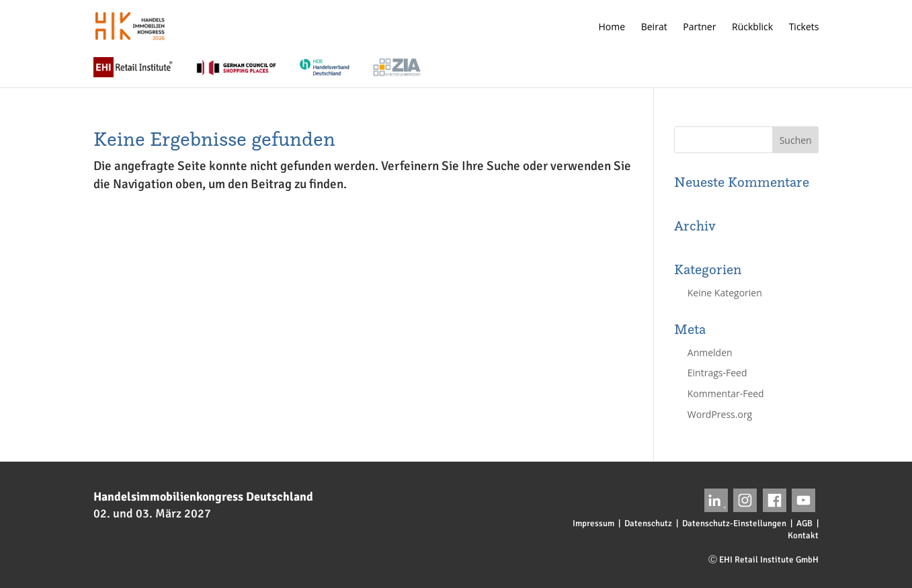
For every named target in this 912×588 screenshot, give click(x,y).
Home (612, 28)
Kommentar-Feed (726, 393)
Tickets (804, 28)
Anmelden (710, 352)
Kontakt (803, 536)
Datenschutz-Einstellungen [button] (734, 523)
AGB (804, 523)
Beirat (654, 28)
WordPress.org (720, 414)
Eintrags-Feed (717, 373)
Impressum (593, 523)
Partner (699, 28)
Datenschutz (648, 523)
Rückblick (752, 28)
